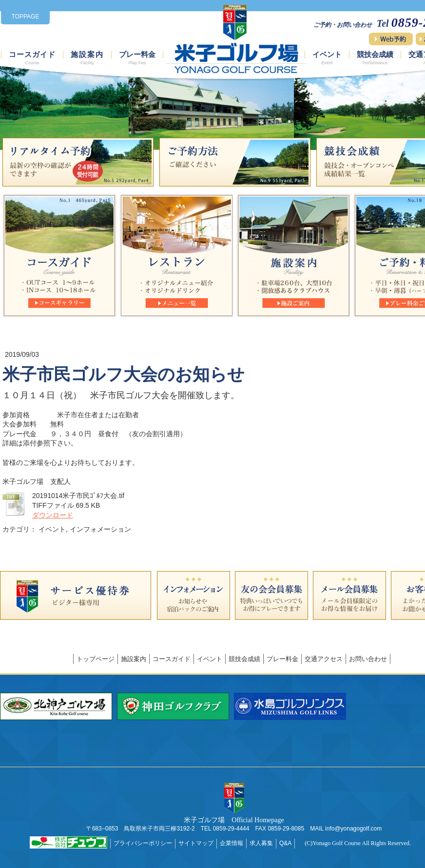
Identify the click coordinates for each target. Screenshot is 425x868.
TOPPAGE (26, 17)
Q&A (285, 843)
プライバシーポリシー (143, 843)
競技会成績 (375, 58)
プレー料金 (137, 58)
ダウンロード (53, 515)
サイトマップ (196, 843)
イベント (327, 58)
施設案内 (87, 58)
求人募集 (261, 843)
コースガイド (32, 58)
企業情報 (232, 843)
